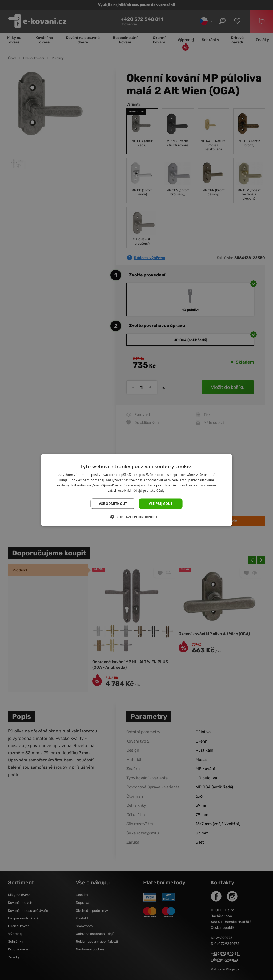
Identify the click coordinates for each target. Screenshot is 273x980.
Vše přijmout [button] (161, 504)
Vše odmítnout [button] (113, 504)
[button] (137, 517)
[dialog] (136, 490)
